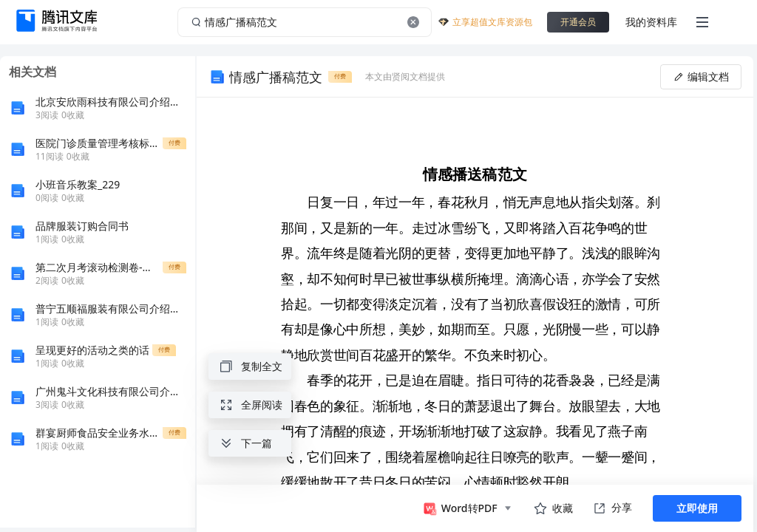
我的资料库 (651, 22)
